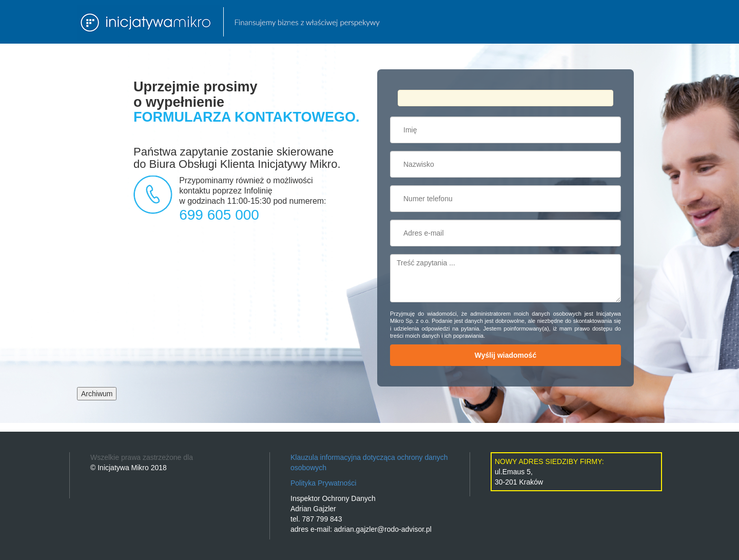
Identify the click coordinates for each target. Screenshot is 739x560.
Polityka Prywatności (323, 483)
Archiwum (97, 394)
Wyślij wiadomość (505, 355)
